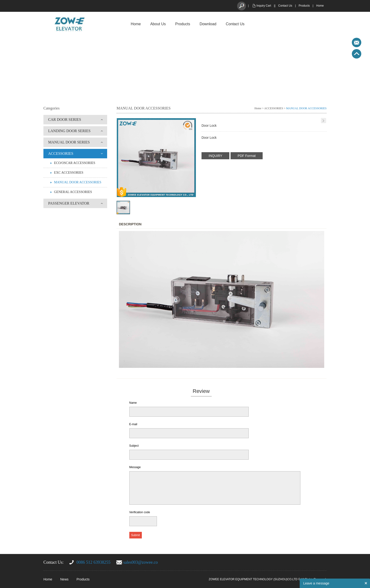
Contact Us (285, 6)
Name (133, 403)
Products (304, 6)
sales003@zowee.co (141, 562)
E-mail (133, 424)
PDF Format (247, 156)
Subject (134, 446)
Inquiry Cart (264, 6)
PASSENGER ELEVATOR (69, 203)
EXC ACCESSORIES (69, 173)
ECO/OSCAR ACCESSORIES (75, 163)
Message (135, 467)
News (64, 579)
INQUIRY (215, 156)
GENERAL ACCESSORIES (73, 192)
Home (320, 6)
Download (208, 24)
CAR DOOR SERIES (65, 120)
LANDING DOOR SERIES (69, 131)
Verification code (140, 512)
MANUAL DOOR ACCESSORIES (78, 182)
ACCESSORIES (61, 153)
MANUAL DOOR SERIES (69, 142)
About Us (158, 24)
